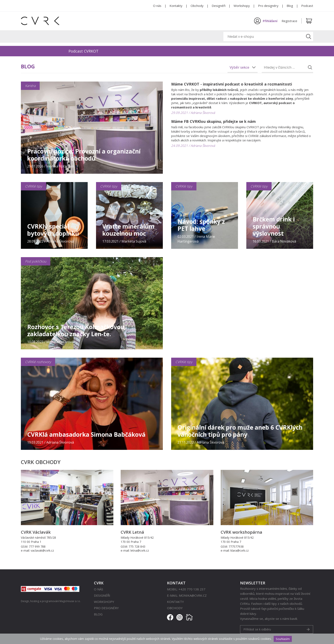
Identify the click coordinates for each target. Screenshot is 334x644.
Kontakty (176, 6)
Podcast (307, 6)
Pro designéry (268, 6)
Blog (290, 6)
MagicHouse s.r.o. (70, 601)
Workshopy (242, 6)
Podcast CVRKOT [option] (83, 51)
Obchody (197, 6)
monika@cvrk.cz (193, 595)
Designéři (219, 6)
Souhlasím (283, 639)
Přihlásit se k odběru (257, 629)
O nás (157, 6)
